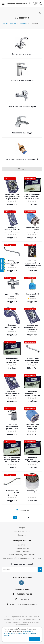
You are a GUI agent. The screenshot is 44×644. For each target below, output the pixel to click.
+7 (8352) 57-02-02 (24, 594)
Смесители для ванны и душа (22, 106)
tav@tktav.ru (24, 599)
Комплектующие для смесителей (22, 159)
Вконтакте (21, 583)
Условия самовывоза (22, 551)
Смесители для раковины (22, 80)
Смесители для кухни (22, 54)
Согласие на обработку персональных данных (22, 558)
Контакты (22, 535)
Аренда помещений (22, 532)
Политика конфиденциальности (22, 555)
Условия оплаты (22, 548)
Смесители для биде (22, 133)
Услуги (22, 527)
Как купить (22, 545)
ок (34, 639)
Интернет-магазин (22, 541)
